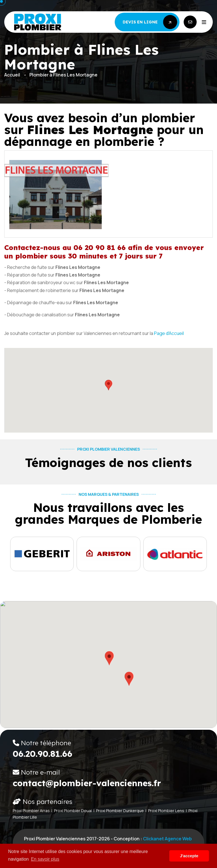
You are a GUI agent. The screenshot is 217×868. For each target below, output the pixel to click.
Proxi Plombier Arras (31, 811)
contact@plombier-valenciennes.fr (87, 783)
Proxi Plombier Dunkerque (120, 811)
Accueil (12, 75)
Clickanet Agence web (167, 839)
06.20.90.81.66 (43, 754)
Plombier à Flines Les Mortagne (63, 75)
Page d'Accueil (169, 333)
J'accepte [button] (189, 856)
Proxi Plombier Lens (166, 811)
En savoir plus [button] (45, 859)
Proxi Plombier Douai (73, 811)
